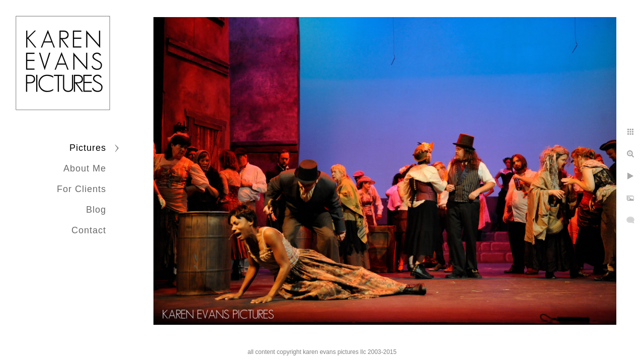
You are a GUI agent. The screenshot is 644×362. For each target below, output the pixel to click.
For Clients (82, 189)
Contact (89, 230)
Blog (96, 210)
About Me (85, 168)
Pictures (88, 148)
